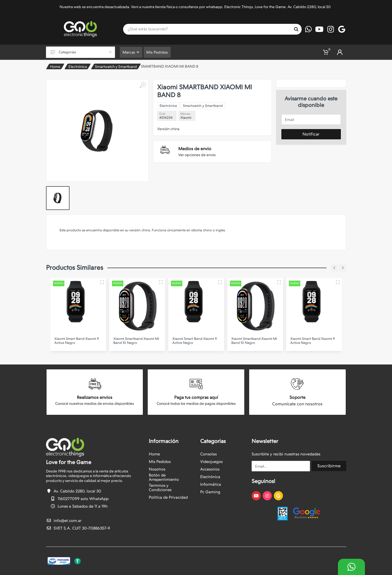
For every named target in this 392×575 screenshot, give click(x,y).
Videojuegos (211, 462)
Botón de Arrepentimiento (164, 477)
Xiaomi (186, 118)
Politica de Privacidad (168, 497)
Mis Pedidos (160, 462)
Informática (211, 484)
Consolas (208, 454)
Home (55, 67)
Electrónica (78, 67)
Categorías (81, 52)
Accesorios (210, 469)
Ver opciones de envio (197, 155)
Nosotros (157, 469)
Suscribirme (329, 466)
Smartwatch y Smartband (116, 67)
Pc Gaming (210, 492)
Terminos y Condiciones (160, 488)
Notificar (311, 134)
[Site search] (207, 29)
